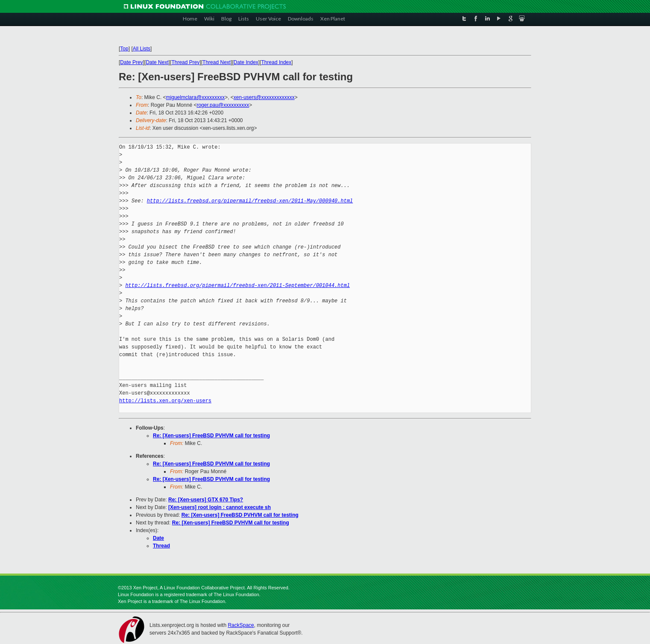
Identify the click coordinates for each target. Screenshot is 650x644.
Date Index (246, 62)
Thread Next (217, 62)
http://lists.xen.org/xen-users (165, 401)
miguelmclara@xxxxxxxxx (196, 97)
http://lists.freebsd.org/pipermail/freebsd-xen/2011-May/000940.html (250, 201)
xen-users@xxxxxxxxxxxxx (264, 97)
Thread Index (277, 62)
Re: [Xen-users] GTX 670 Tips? (206, 500)
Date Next (157, 62)
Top (124, 49)
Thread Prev (185, 62)
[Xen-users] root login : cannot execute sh (220, 507)
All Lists (142, 49)
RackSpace (241, 625)
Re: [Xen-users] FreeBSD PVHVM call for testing (211, 436)
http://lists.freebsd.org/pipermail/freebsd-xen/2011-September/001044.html (237, 285)
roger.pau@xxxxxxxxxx (223, 105)
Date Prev (131, 62)
